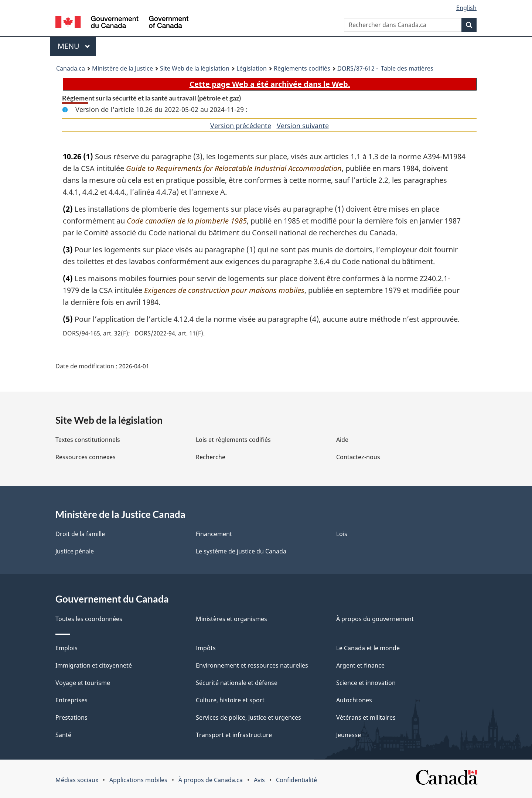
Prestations (71, 717)
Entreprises (71, 700)
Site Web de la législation (195, 68)
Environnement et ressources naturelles (252, 665)
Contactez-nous (358, 457)
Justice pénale (75, 551)
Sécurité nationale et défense (237, 683)
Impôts (206, 648)
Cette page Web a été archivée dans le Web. (270, 84)
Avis (259, 780)
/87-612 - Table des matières (385, 68)
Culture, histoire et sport (230, 700)
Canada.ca (71, 68)
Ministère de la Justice (122, 68)
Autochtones (354, 700)
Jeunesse (349, 735)
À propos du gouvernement (375, 619)
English (466, 8)
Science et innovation (366, 683)
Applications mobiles (138, 780)
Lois (342, 534)
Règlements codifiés (302, 68)
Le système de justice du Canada (241, 551)
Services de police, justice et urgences (248, 717)
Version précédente (241, 126)
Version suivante (303, 126)
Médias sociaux (77, 780)
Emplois (66, 648)
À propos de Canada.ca (211, 780)
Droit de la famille (80, 534)
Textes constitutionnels (88, 440)
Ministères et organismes (231, 619)
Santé (63, 735)
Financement (214, 534)
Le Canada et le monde (368, 648)
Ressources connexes (86, 457)
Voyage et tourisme (83, 683)
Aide (342, 440)
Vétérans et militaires (366, 717)
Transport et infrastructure (234, 735)
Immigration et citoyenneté (94, 665)
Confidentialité (296, 780)
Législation (252, 68)
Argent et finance (360, 665)
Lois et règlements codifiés (233, 440)
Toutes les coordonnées (89, 619)
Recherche (211, 457)
